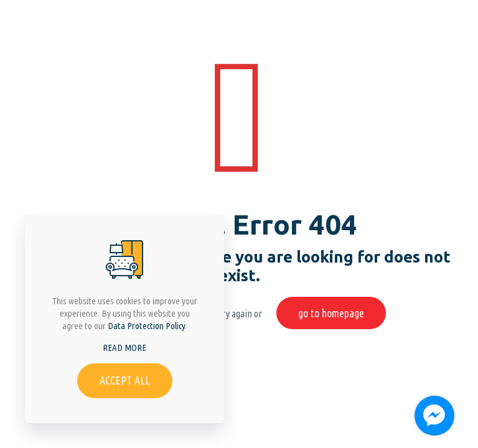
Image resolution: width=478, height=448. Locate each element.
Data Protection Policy (146, 326)
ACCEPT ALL (125, 380)
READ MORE (124, 348)
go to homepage (331, 313)
